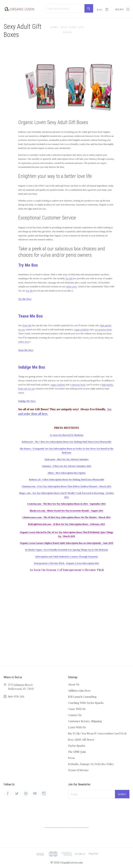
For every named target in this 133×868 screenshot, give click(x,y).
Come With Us (77, 709)
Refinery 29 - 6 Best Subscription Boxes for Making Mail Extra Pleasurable (67, 479)
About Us (74, 684)
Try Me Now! (25, 299)
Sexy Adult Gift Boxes (81, 739)
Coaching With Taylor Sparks (86, 703)
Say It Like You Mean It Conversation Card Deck (97, 733)
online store (71, 286)
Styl (46, 459)
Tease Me (27, 325)
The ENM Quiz (77, 752)
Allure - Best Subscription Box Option (66, 473)
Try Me (69, 278)
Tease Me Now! (26, 350)
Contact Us (75, 715)
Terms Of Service (78, 770)
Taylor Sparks (77, 746)
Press (71, 758)
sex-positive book (103, 330)
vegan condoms (81, 330)
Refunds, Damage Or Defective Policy (91, 764)
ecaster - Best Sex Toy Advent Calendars (68, 459)
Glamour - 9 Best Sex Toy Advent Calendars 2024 (67, 466)
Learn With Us (77, 727)
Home (54, 27)
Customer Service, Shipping (85, 721)
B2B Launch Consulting (82, 697)
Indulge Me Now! (27, 401)
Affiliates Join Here (79, 691)
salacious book (78, 385)
